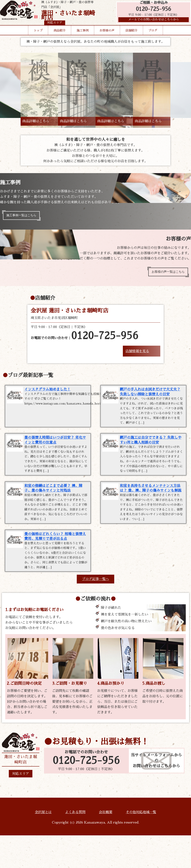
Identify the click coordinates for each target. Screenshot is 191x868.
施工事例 (83, 37)
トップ (38, 37)
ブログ (153, 37)
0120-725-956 (152, 12)
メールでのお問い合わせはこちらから (152, 23)
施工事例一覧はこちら (24, 216)
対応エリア (21, 806)
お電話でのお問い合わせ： (85, 339)
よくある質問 (75, 845)
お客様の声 (107, 37)
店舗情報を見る (137, 354)
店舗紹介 (131, 37)
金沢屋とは (43, 845)
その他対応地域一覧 (141, 845)
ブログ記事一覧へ (95, 612)
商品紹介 (60, 37)
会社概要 (106, 845)
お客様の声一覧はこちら (165, 274)
